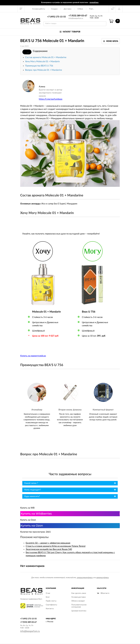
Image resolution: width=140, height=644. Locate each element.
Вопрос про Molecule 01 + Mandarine (44, 70)
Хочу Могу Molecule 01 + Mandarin (42, 61)
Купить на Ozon (32, 526)
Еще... (92, 9)
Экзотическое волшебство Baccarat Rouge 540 (49, 549)
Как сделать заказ (79, 593)
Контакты (50, 609)
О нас (48, 593)
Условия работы (39, 9)
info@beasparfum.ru (76, 18)
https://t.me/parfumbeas (51, 99)
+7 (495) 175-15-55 (56, 17)
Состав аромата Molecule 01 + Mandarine (46, 57)
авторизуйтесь (103, 578)
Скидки (54, 9)
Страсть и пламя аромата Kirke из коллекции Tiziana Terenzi (56, 546)
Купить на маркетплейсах (33, 356)
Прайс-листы (51, 601)
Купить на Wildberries (36, 514)
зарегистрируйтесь (85, 578)
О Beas (80, 9)
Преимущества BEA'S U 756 (39, 66)
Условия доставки (78, 597)
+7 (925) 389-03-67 (78, 16)
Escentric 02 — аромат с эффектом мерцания (48, 543)
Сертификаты (51, 605)
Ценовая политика (79, 611)
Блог (48, 597)
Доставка (67, 9)
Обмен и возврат (78, 601)
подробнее (94, 3)
